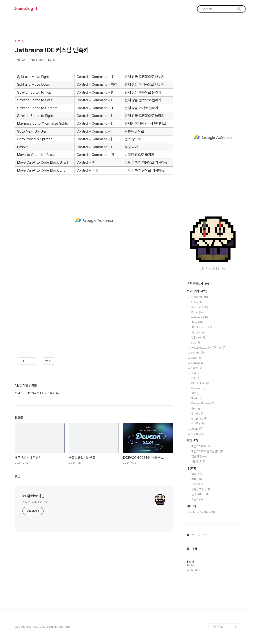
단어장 (198, 424)
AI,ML (197, 429)
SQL (196, 358)
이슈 (197, 474)
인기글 (203, 535)
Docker (198, 388)
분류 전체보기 (199, 284)
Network (200, 317)
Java (197, 322)
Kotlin (197, 312)
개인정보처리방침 (203, 512)
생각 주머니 (200, 494)
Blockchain (200, 383)
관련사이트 (217, 627)
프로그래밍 (197, 291)
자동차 (197, 499)
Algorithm (200, 332)
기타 (191, 506)
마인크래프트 (201, 446)
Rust (196, 398)
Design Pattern (203, 403)
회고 (196, 393)
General (200, 297)
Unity (197, 368)
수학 (196, 373)
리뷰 (197, 479)
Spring (197, 408)
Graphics (199, 419)
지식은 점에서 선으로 (35, 502)
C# (195, 378)
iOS (196, 343)
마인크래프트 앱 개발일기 (208, 451)
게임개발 (198, 462)
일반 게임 (199, 456)
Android (200, 307)
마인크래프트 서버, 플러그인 (209, 348)
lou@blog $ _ (28, 9)
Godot (197, 434)
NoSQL (198, 363)
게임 (192, 441)
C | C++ (198, 338)
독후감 (197, 484)
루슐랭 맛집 (201, 489)
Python (198, 353)
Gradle (198, 414)
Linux (197, 302)
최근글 (190, 535)
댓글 (18, 476)
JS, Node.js (202, 327)
